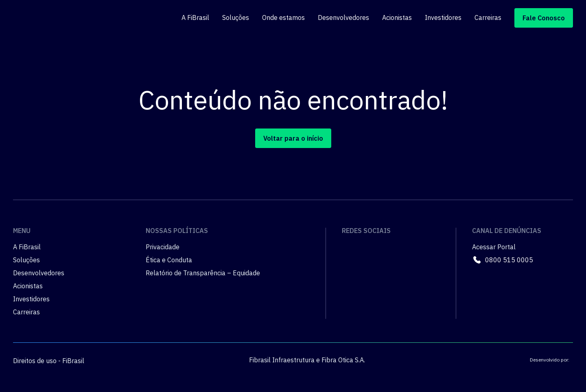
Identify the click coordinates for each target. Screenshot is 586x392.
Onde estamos (283, 17)
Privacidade (163, 247)
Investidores (443, 17)
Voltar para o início (293, 138)
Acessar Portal (494, 247)
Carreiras (488, 17)
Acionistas (397, 17)
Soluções (236, 17)
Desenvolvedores (343, 17)
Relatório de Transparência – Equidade (203, 273)
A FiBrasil (195, 17)
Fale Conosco (544, 18)
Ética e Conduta (169, 260)
